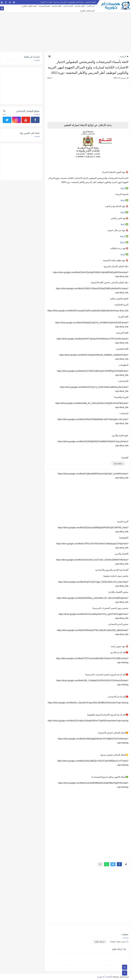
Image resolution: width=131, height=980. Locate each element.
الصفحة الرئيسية (90, 2)
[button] (119, 864)
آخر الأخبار (91, 6)
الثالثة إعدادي (57, 6)
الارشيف (43, 2)
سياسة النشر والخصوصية (76, 2)
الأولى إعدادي (80, 6)
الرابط (123, 188)
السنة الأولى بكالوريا (29, 6)
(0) (50, 78)
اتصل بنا (50, 2)
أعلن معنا (63, 2)
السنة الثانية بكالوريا (87, 11)
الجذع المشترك (44, 6)
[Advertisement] (65, 32)
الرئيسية (124, 56)
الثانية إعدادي (68, 6)
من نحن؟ (56, 2)
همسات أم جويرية (104, 977)
